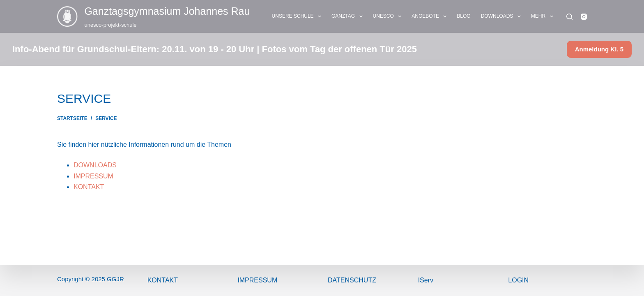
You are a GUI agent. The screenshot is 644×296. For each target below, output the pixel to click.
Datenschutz (352, 280)
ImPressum (257, 280)
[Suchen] (569, 17)
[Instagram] (584, 17)
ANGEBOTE (431, 16)
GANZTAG (349, 16)
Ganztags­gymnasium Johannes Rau (167, 11)
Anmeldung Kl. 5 (599, 49)
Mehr (544, 16)
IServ (426, 280)
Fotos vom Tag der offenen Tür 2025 (339, 49)
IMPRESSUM (93, 176)
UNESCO (389, 16)
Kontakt (163, 280)
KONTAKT (89, 187)
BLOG (463, 16)
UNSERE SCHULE (298, 16)
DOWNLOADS (503, 16)
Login (518, 280)
